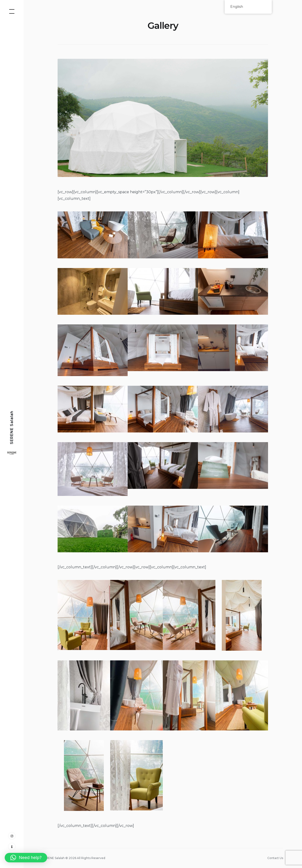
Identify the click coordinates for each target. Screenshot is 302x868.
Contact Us (275, 858)
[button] (26, 858)
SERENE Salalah (12, 428)
